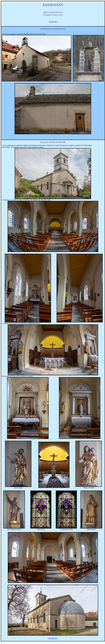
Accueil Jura (53, 22)
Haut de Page (53, 638)
